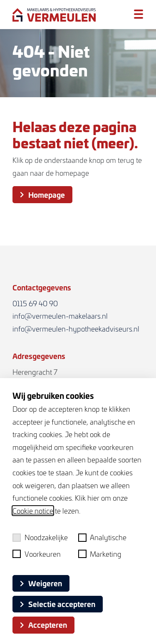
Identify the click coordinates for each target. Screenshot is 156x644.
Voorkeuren (37, 554)
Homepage (42, 194)
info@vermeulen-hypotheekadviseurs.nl (76, 329)
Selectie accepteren (58, 604)
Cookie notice (33, 511)
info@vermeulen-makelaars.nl (60, 316)
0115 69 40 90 (35, 303)
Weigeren (41, 583)
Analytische (103, 537)
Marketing (100, 554)
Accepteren (43, 624)
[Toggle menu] (139, 14)
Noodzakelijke (40, 537)
